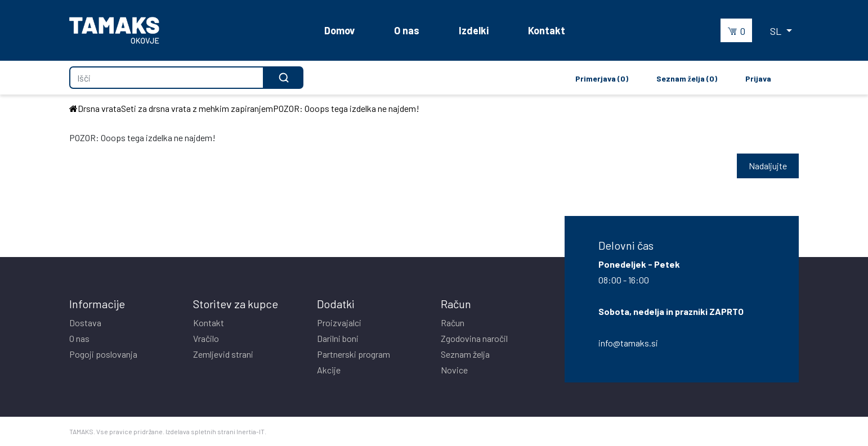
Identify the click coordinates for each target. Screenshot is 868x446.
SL (777, 31)
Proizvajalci (339, 323)
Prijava (758, 78)
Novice (454, 370)
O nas (407, 30)
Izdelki (474, 30)
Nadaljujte (768, 166)
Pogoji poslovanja (103, 354)
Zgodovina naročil (474, 338)
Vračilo (206, 338)
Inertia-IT (250, 431)
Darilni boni (338, 338)
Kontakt (547, 30)
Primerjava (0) (602, 78)
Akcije (329, 370)
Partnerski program (354, 354)
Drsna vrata (99, 108)
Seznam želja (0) (687, 78)
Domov (339, 30)
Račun (453, 323)
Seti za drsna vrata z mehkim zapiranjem (197, 108)
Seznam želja (465, 354)
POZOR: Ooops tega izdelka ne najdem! (346, 108)
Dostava (85, 323)
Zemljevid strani (223, 354)
